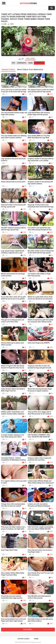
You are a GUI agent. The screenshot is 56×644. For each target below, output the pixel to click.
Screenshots (22, 63)
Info (14, 63)
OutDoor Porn (26, 642)
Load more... (28, 629)
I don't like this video (23, 59)
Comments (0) (39, 63)
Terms (36, 639)
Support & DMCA (23, 639)
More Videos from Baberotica (30, 69)
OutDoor (28, 3)
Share (30, 63)
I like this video (20, 59)
